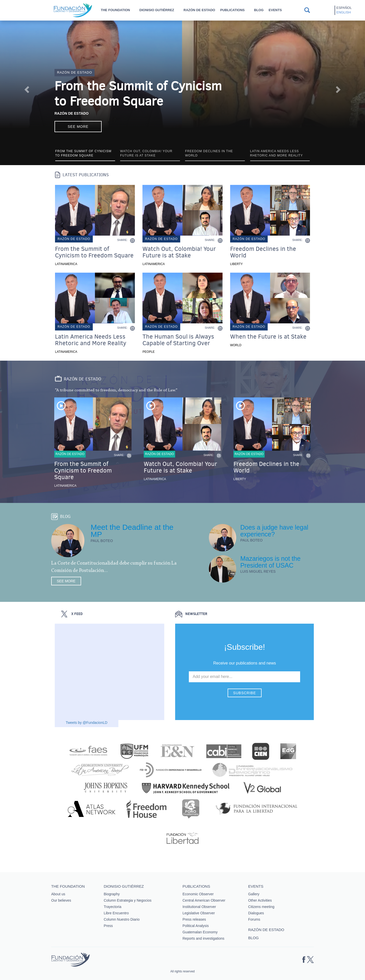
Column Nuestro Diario (122, 919)
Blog (259, 10)
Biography (112, 894)
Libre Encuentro (116, 913)
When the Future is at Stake (268, 337)
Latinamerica (66, 264)
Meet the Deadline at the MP (132, 531)
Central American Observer (204, 900)
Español (344, 8)
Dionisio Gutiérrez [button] (157, 10)
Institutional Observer (199, 907)
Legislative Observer (199, 913)
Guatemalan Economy (200, 932)
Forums (254, 919)
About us (58, 894)
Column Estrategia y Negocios (127, 900)
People (149, 352)
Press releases (194, 919)
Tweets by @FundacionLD (86, 723)
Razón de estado (199, 10)
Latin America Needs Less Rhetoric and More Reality (91, 340)
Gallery (254, 894)
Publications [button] (233, 10)
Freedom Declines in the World (263, 252)
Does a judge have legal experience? (274, 531)
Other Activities (260, 900)
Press (108, 926)
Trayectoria (113, 907)
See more (78, 127)
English (344, 12)
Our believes (61, 900)
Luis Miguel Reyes (258, 571)
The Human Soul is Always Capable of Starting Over (178, 340)
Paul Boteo (102, 541)
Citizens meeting (261, 907)
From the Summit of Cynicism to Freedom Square (138, 94)
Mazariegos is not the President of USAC (270, 562)
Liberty (236, 264)
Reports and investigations (203, 938)
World (236, 345)
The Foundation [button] (115, 10)
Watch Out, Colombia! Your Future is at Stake (179, 252)
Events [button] (275, 10)
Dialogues (256, 913)
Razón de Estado (71, 113)
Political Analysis (196, 926)
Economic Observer (198, 894)
